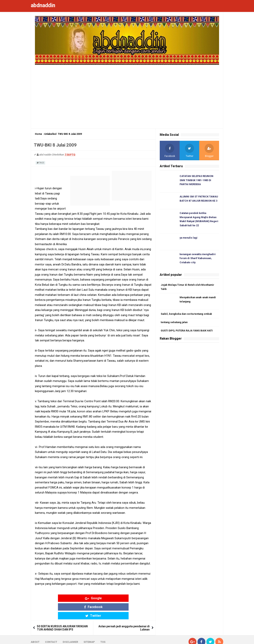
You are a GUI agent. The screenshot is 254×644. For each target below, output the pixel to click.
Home (38, 134)
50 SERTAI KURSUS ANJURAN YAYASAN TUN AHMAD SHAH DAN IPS (62, 611)
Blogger (218, 638)
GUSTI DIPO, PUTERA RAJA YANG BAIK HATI (188, 333)
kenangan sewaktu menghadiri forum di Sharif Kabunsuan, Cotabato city (199, 260)
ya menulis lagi (189, 239)
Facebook (93, 598)
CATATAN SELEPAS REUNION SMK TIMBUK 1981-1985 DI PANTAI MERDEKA (197, 180)
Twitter (124, 598)
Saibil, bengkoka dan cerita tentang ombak (188, 316)
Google (62, 598)
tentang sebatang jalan (175, 324)
